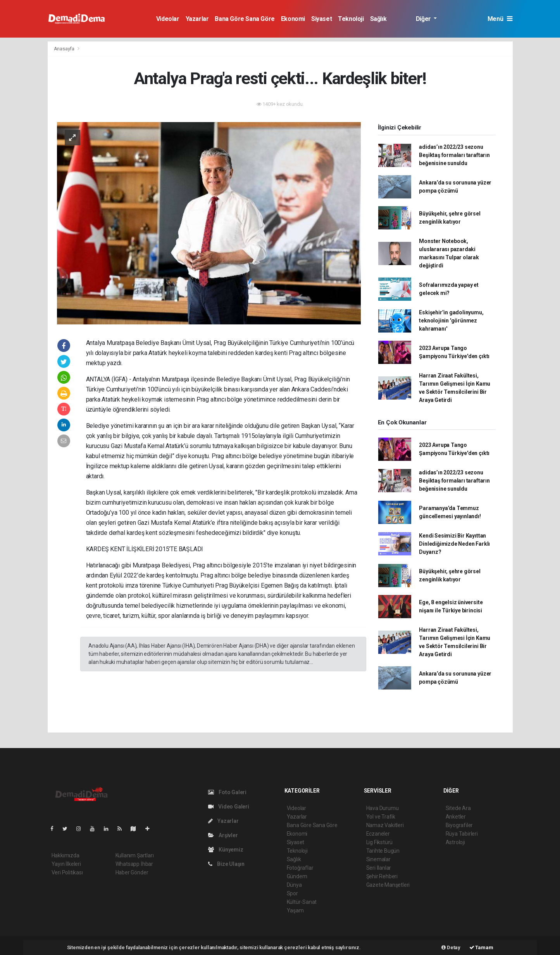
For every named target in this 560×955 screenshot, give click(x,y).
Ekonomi (293, 19)
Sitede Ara (458, 808)
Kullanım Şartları (135, 855)
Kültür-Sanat (302, 902)
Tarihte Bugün (383, 851)
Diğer (424, 19)
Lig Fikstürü (380, 842)
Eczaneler (378, 834)
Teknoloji (351, 19)
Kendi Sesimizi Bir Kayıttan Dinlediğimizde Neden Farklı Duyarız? (454, 544)
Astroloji (455, 842)
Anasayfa (65, 49)
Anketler (456, 817)
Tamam (481, 947)
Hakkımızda (65, 855)
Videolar (168, 19)
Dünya (294, 885)
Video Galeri (229, 807)
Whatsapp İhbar (134, 864)
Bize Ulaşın (227, 864)
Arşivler (223, 835)
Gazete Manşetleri (388, 885)
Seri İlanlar (379, 868)
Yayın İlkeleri (66, 864)
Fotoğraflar (300, 868)
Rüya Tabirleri (462, 834)
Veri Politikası (67, 872)
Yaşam (295, 910)
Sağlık (378, 19)
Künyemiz (226, 850)
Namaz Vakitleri (385, 825)
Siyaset (321, 19)
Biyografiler (459, 825)
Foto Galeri (227, 792)
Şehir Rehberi (382, 876)
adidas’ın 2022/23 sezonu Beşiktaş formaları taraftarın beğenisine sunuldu (454, 155)
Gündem (297, 876)
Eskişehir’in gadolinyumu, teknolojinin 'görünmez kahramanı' (451, 321)
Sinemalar (378, 859)
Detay (451, 947)
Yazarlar (197, 19)
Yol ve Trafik (381, 817)
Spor (292, 893)
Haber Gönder (132, 872)
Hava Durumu (383, 808)
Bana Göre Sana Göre (245, 19)
